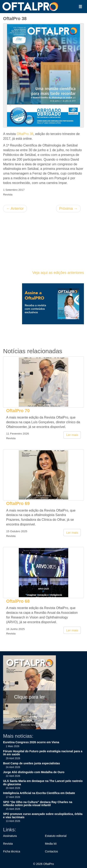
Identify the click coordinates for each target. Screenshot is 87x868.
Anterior (15, 209)
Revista (8, 844)
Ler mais (72, 435)
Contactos (51, 851)
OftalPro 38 (25, 134)
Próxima (68, 209)
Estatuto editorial (56, 836)
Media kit (51, 844)
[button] (80, 7)
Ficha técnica (12, 851)
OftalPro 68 (18, 601)
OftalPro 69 (18, 504)
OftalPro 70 (18, 411)
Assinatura (10, 836)
